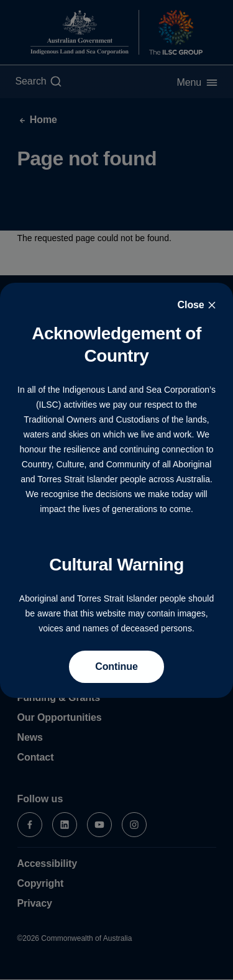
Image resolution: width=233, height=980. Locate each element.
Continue (116, 666)
